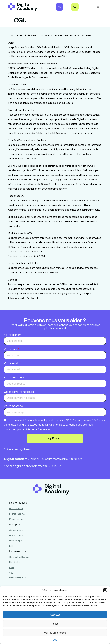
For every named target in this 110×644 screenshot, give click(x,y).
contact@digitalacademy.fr (24, 466)
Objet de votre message (19, 392)
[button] (105, 590)
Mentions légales (17, 577)
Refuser (55, 624)
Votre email (11, 363)
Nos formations (16, 509)
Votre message (13, 406)
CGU (55, 640)
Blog (11, 546)
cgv (11, 573)
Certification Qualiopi (19, 557)
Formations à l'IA (17, 514)
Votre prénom (13, 335)
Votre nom (11, 349)
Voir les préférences (55, 633)
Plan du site (15, 562)
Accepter (55, 615)
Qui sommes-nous (18, 530)
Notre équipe (15, 541)
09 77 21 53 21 (53, 466)
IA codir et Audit (17, 519)
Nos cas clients (16, 535)
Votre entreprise (14, 377)
